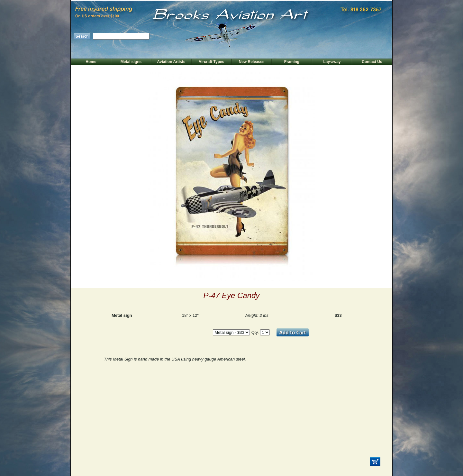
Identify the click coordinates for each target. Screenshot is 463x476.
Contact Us (372, 62)
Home (91, 62)
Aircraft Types (212, 62)
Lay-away (332, 62)
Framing (292, 62)
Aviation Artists (171, 62)
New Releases (251, 62)
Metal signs (131, 62)
